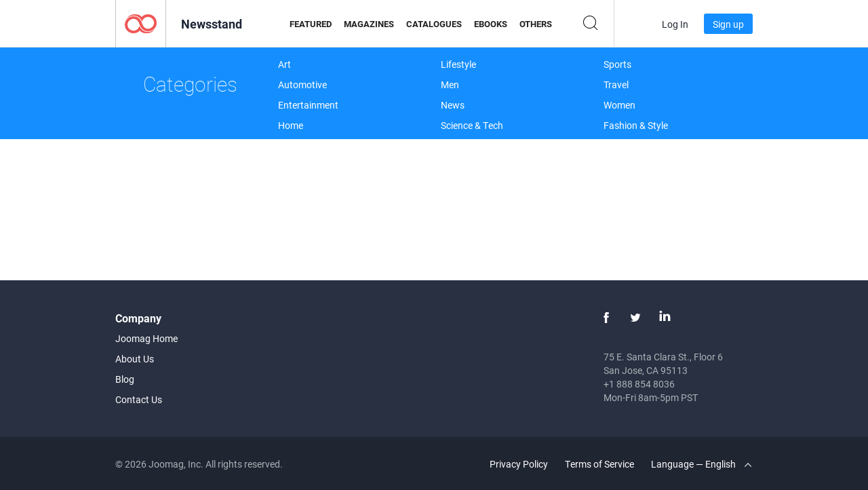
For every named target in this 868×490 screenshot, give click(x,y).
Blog (125, 379)
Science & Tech (472, 125)
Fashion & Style (636, 125)
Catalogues (434, 24)
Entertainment (308, 105)
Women (619, 105)
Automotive (302, 84)
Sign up (728, 24)
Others (536, 24)
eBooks (491, 24)
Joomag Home (146, 338)
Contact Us (139, 399)
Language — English (701, 464)
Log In (675, 24)
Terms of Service (599, 464)
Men (450, 84)
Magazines (369, 24)
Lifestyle (458, 64)
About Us (135, 359)
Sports (617, 64)
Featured (311, 24)
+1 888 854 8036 (639, 384)
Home (291, 125)
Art (284, 64)
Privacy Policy (519, 464)
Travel (616, 84)
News (453, 105)
